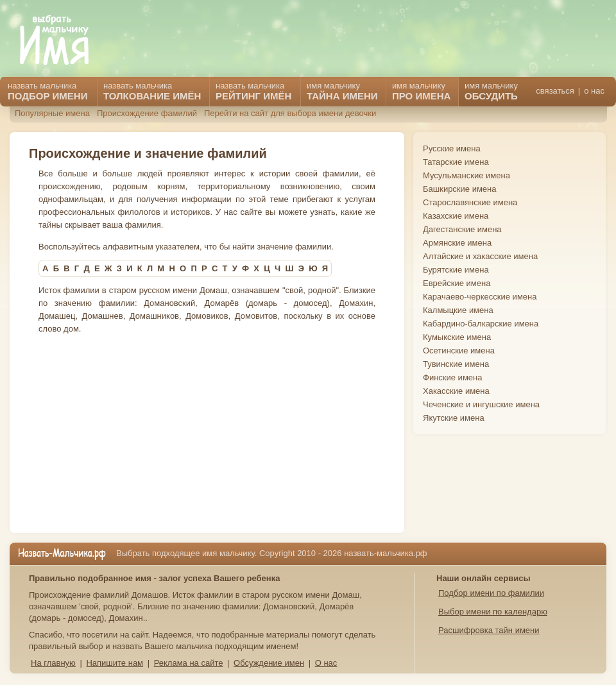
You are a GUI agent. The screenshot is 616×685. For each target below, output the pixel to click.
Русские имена (452, 148)
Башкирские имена (460, 189)
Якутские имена (454, 418)
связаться (555, 91)
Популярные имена (52, 113)
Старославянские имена (470, 202)
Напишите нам (115, 663)
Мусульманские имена (466, 175)
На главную (53, 663)
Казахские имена (456, 216)
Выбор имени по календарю (493, 612)
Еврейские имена (457, 283)
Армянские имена (457, 243)
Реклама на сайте (189, 663)
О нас (326, 663)
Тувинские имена (456, 364)
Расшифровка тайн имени (489, 630)
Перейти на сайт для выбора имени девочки (290, 113)
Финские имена (452, 377)
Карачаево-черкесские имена (480, 297)
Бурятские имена (456, 270)
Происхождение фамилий (147, 113)
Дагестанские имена (462, 229)
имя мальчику (491, 91)
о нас (594, 91)
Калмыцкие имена (458, 310)
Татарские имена (456, 162)
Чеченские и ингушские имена (481, 404)
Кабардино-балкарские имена (481, 324)
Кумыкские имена (457, 337)
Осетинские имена (459, 351)
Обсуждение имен (269, 663)
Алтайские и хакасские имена (480, 256)
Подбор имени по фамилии (491, 593)
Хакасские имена (456, 391)
